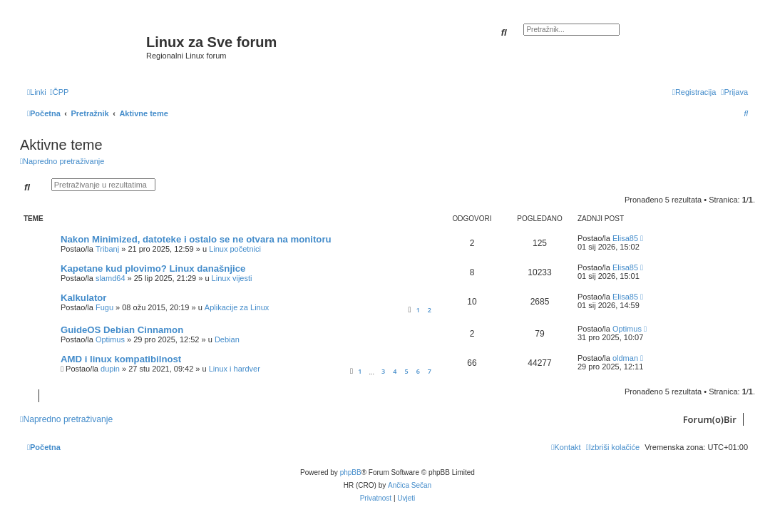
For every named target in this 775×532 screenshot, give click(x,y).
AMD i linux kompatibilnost (121, 359)
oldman (625, 358)
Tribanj (107, 249)
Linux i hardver (235, 369)
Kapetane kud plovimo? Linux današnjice (153, 268)
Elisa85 (625, 238)
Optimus (110, 339)
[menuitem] (60, 92)
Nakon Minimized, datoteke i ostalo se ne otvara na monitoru (196, 239)
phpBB (351, 472)
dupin (110, 369)
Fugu (104, 307)
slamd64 (111, 278)
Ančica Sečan (410, 485)
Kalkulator (84, 298)
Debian (227, 339)
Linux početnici (235, 249)
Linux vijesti (232, 278)
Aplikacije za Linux (237, 307)
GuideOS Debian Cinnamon (122, 330)
